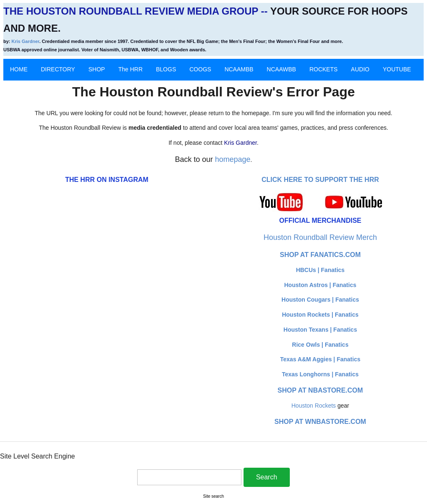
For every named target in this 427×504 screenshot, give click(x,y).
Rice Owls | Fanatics (320, 345)
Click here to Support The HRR (320, 180)
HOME (19, 69)
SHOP (97, 69)
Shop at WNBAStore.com (320, 422)
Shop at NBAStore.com (320, 390)
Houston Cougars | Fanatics (320, 300)
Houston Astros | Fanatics (320, 285)
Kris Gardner (26, 41)
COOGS (200, 69)
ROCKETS (324, 69)
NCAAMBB (239, 69)
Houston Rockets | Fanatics (320, 315)
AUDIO (360, 69)
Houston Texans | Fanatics (320, 330)
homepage (233, 159)
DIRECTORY (58, 69)
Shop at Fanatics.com (320, 255)
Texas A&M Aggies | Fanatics (320, 359)
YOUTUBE (397, 69)
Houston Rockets (314, 406)
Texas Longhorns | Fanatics (320, 374)
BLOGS (166, 69)
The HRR (131, 69)
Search (267, 477)
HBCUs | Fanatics (320, 270)
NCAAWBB (281, 69)
